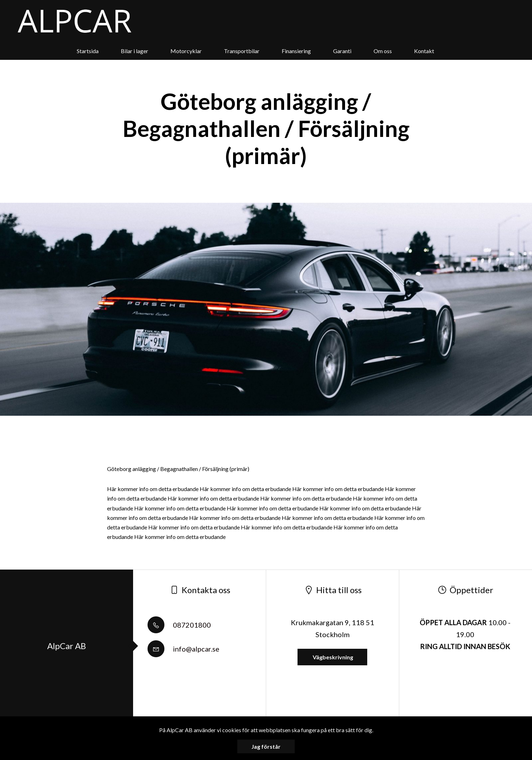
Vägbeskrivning (332, 657)
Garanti (342, 51)
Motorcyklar (186, 51)
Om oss (383, 51)
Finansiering (296, 51)
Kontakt (424, 51)
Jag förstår (266, 746)
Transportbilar (242, 51)
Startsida (88, 51)
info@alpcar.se (183, 649)
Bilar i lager (134, 51)
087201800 (179, 625)
